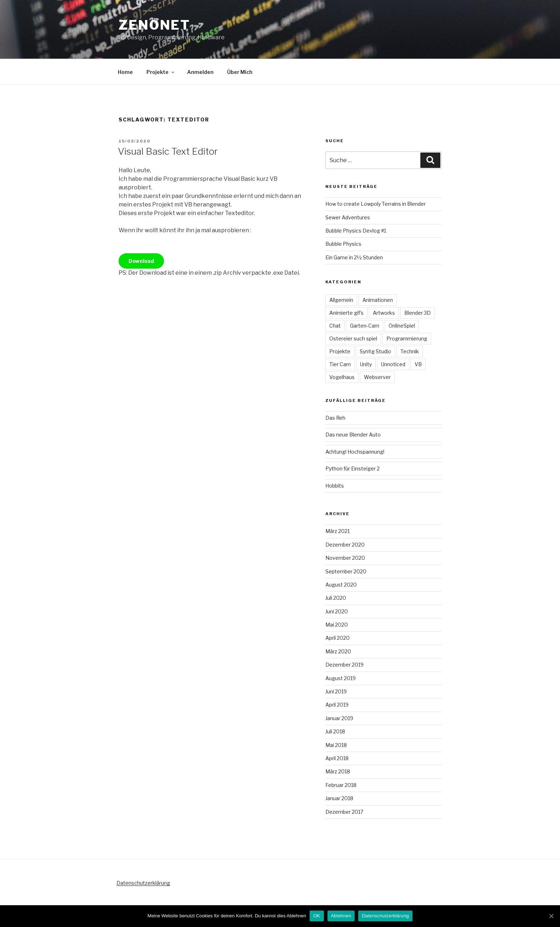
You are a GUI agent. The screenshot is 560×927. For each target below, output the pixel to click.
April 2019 (337, 705)
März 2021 (337, 531)
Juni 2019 (336, 691)
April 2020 (337, 638)
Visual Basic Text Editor (168, 151)
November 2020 (345, 558)
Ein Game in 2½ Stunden (354, 257)
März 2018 (338, 771)
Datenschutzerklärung (143, 883)
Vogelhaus (342, 377)
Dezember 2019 (344, 665)
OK (317, 916)
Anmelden (200, 72)
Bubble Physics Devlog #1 (356, 231)
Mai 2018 (336, 745)
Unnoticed (393, 364)
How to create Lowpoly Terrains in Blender (376, 204)
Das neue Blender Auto (353, 435)
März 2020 (338, 651)
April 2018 (337, 758)
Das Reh (335, 418)
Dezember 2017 (344, 812)
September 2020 (346, 571)
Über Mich (240, 72)
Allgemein (341, 300)
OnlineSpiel (402, 326)
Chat (335, 326)
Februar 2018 (341, 785)
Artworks (384, 313)
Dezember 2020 (345, 545)
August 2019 (341, 678)
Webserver (377, 377)
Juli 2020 (336, 598)
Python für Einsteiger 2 (352, 469)
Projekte (161, 72)
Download (141, 261)
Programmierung (407, 338)
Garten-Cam (365, 326)
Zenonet (154, 25)
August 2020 (341, 585)
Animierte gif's (346, 313)
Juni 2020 (337, 611)
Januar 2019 (339, 718)
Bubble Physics (343, 244)
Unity (366, 364)
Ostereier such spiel (353, 338)
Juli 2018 (335, 731)
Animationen (378, 300)
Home (125, 72)
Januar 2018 (339, 798)
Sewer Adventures (348, 217)
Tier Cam (340, 364)
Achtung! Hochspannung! (355, 452)
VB (418, 364)
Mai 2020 (337, 625)
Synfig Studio (375, 351)
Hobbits (335, 486)
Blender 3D (417, 313)
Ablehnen (341, 916)
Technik (410, 351)
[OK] (551, 916)
